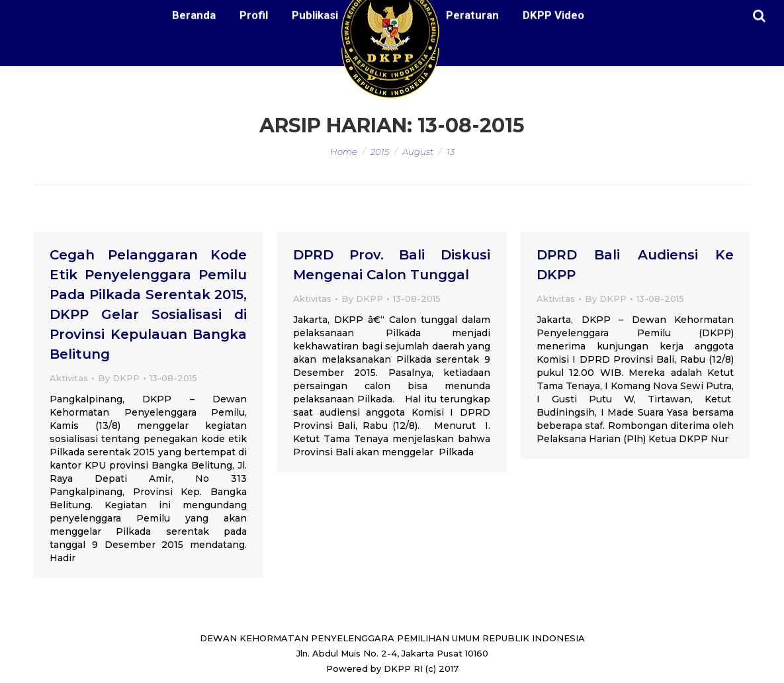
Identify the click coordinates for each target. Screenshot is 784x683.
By (119, 378)
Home (344, 152)
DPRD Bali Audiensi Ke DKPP (635, 265)
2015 (380, 152)
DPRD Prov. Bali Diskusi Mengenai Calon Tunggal (392, 265)
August (418, 152)
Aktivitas (69, 378)
